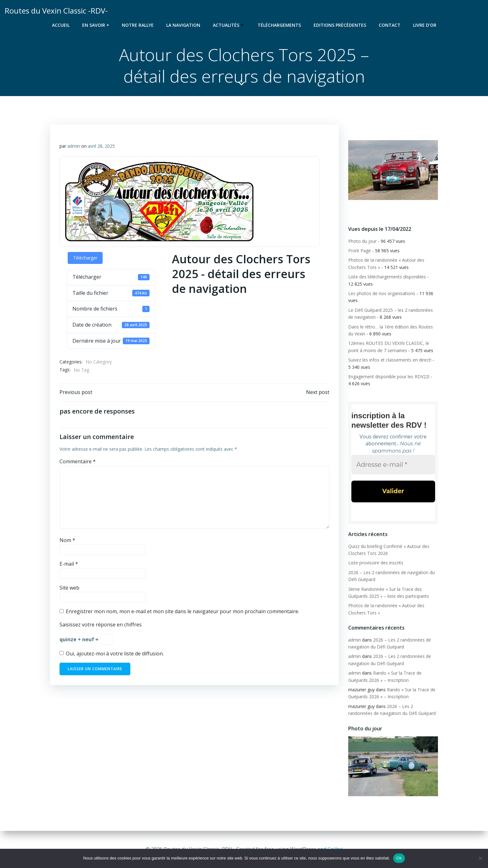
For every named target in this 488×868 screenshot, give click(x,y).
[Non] (480, 858)
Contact (390, 25)
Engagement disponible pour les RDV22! (389, 377)
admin (74, 146)
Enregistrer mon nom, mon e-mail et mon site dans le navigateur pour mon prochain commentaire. (182, 611)
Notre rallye (138, 25)
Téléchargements (279, 25)
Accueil (61, 25)
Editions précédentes (340, 25)
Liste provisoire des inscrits (376, 563)
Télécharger (85, 258)
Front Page (360, 251)
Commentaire (78, 461)
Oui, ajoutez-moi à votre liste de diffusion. (112, 654)
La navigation (183, 25)
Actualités (229, 25)
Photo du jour (362, 241)
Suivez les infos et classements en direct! (390, 360)
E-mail (69, 564)
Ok (399, 858)
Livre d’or (425, 25)
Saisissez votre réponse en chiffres (101, 625)
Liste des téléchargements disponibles (387, 277)
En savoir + (96, 25)
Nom (67, 540)
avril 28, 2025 (101, 146)
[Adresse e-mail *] (393, 464)
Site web (69, 588)
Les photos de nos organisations (382, 293)
